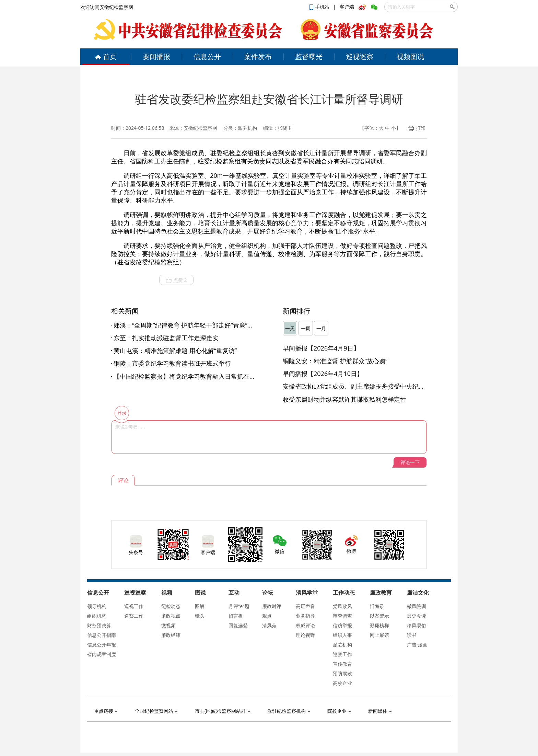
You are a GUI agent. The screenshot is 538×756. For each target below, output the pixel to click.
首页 (106, 56)
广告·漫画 (417, 645)
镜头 (200, 616)
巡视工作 (134, 606)
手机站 (320, 7)
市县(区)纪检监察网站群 (223, 711)
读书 (412, 635)
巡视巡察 (360, 56)
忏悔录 (377, 606)
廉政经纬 (171, 635)
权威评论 (305, 625)
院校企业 (339, 711)
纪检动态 (171, 606)
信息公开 (207, 56)
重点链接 (106, 711)
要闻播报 (156, 56)
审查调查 (342, 616)
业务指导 (305, 616)
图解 (200, 606)
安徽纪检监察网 (200, 128)
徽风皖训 (417, 606)
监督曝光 (309, 56)
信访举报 (342, 625)
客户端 (347, 7)
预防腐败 (342, 673)
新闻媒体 (380, 711)
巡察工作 (134, 616)
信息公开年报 (102, 645)
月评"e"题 (239, 606)
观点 (267, 616)
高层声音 (305, 606)
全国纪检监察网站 (156, 711)
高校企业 (342, 683)
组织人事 (342, 635)
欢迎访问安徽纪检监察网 (107, 7)
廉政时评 (272, 606)
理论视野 (305, 635)
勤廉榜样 (379, 625)
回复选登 (238, 625)
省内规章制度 (102, 654)
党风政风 (342, 606)
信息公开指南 (102, 635)
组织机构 (97, 616)
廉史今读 (417, 616)
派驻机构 (342, 645)
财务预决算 (99, 625)
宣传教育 (342, 664)
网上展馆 (379, 635)
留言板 (236, 616)
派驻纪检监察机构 (289, 711)
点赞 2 (176, 280)
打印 (417, 128)
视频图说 (410, 56)
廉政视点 (171, 616)
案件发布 (258, 56)
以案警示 (379, 616)
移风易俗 (417, 625)
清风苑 (269, 625)
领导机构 (97, 606)
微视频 (168, 625)
